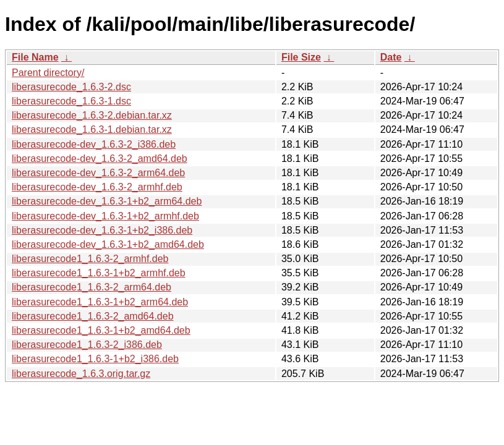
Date (391, 57)
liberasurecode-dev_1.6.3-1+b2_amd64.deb (108, 244)
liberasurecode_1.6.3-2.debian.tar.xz (92, 115)
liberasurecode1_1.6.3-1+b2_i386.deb (95, 359)
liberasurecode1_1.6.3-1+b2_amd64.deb (101, 330)
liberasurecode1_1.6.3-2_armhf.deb (90, 259)
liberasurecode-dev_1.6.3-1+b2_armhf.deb (105, 216)
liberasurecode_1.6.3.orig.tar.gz (81, 374)
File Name (35, 57)
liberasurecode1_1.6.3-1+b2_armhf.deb (99, 273)
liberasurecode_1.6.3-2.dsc (71, 87)
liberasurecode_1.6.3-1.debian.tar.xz (92, 129)
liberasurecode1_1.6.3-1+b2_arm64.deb (100, 302)
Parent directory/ (48, 73)
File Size (301, 57)
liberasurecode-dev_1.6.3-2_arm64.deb (98, 173)
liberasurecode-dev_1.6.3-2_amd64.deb (100, 159)
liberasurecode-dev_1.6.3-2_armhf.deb (97, 187)
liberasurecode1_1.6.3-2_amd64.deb (93, 316)
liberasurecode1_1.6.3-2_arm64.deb (92, 287)
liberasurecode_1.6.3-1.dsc (71, 101)
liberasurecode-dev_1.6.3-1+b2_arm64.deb (107, 201)
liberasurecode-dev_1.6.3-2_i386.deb (94, 144)
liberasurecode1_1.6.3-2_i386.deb (87, 345)
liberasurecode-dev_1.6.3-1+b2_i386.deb (102, 230)
